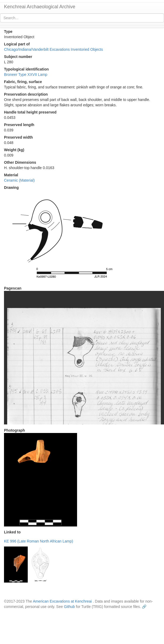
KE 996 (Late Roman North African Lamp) (39, 541)
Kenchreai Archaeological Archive (40, 7)
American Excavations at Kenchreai (62, 601)
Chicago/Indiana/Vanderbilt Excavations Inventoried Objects (53, 49)
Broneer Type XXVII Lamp (26, 75)
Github (69, 607)
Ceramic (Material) (19, 180)
